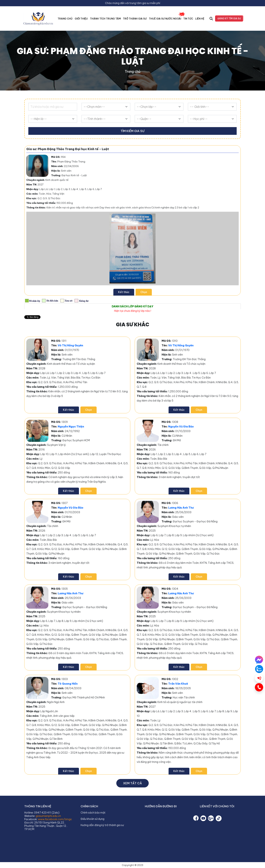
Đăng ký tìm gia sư (229, 18)
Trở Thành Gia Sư (135, 19)
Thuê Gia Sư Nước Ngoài (165, 19)
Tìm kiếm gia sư (132, 131)
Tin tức (188, 19)
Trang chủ (65, 19)
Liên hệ (200, 19)
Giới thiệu (81, 19)
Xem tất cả (132, 783)
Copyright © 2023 (132, 865)
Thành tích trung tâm (105, 19)
